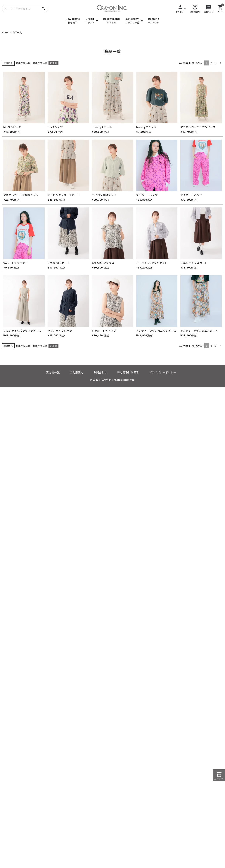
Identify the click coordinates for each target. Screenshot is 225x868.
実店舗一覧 (53, 372)
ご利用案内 (77, 372)
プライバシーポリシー (163, 372)
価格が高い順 (40, 63)
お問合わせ (100, 372)
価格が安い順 (23, 63)
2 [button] (211, 63)
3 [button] (216, 63)
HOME (5, 32)
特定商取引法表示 (128, 372)
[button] (221, 63)
